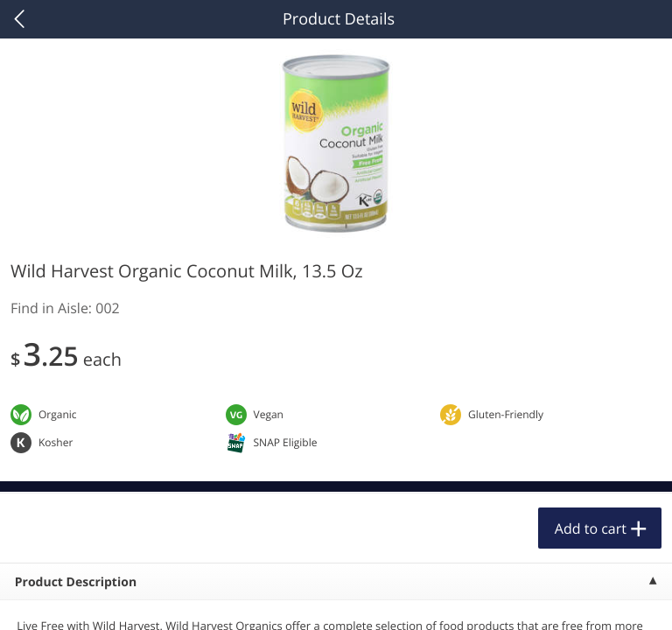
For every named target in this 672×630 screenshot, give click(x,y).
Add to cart (591, 528)
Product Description (76, 582)
